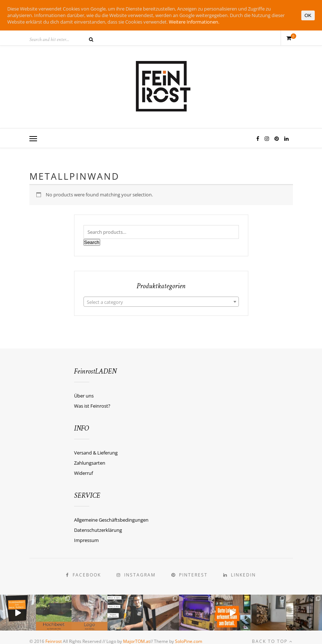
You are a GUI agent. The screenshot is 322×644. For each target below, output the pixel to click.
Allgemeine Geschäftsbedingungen (111, 520)
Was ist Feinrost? (92, 406)
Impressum (86, 540)
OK (308, 15)
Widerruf (83, 473)
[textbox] (161, 302)
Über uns (84, 396)
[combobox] (161, 302)
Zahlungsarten (90, 463)
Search (92, 242)
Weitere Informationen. (194, 22)
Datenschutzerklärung (98, 530)
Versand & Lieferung (96, 453)
